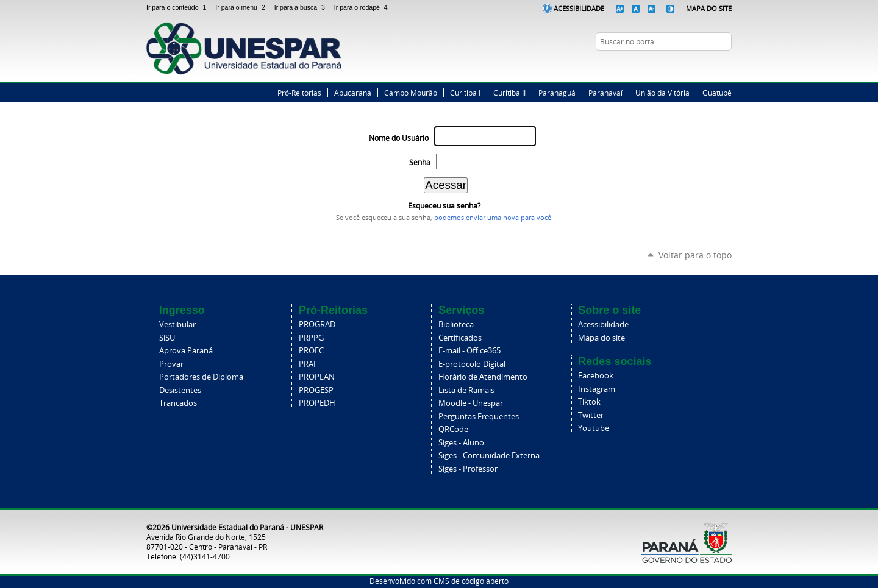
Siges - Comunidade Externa (489, 455)
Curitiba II (509, 93)
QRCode (453, 429)
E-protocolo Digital (472, 364)
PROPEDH (317, 403)
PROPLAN (317, 377)
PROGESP (316, 390)
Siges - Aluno (461, 443)
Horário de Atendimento (483, 377)
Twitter (695, 65)
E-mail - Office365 (469, 351)
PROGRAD (317, 324)
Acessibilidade (579, 8)
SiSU (167, 338)
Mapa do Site (709, 8)
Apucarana (353, 93)
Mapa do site (601, 338)
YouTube (726, 65)
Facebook (680, 65)
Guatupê (717, 93)
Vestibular (177, 324)
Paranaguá (557, 93)
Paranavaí (605, 93)
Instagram (710, 65)
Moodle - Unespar (471, 403)
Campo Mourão (411, 93)
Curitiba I (465, 93)
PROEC (311, 351)
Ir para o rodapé (362, 7)
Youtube (594, 428)
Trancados (178, 403)
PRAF (308, 364)
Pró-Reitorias (299, 93)
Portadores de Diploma (201, 377)
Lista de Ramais (466, 390)
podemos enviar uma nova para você (493, 218)
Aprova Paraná (186, 351)
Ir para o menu (242, 7)
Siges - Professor (468, 469)
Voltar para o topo (695, 255)
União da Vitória (662, 93)
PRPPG (311, 338)
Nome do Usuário (399, 138)
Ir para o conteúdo (178, 7)
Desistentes (180, 390)
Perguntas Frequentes (479, 416)
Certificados (460, 338)
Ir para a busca (302, 7)
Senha (420, 162)
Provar (171, 364)
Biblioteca (456, 324)
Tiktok (589, 402)
